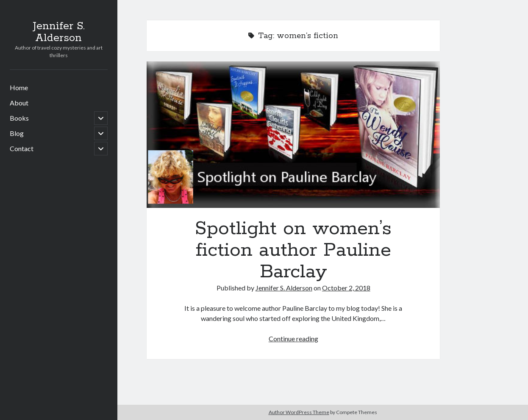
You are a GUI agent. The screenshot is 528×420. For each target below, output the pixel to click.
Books (19, 118)
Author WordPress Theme (299, 412)
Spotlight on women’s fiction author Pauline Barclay (293, 135)
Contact (22, 148)
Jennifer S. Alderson (59, 32)
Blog (17, 133)
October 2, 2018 (346, 288)
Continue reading (293, 338)
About (19, 103)
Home (19, 87)
